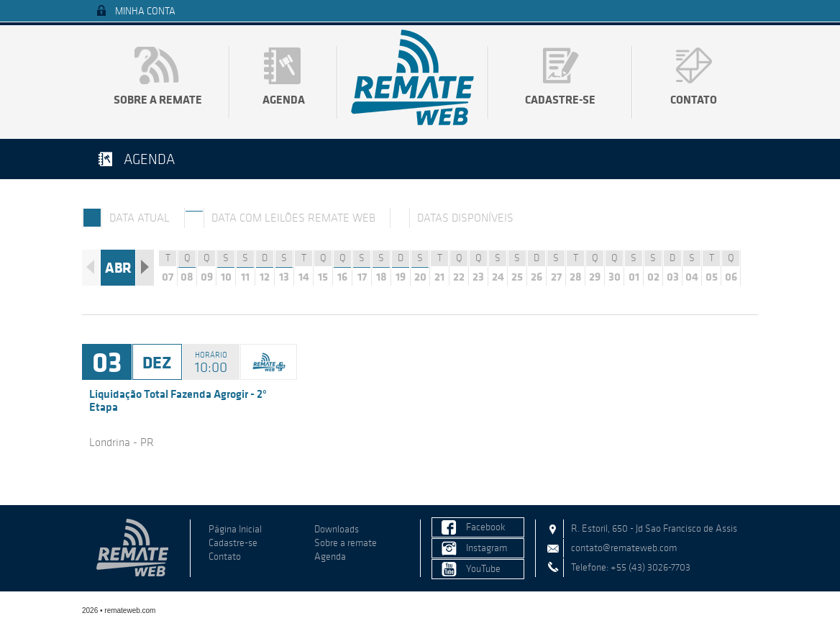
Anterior (91, 268)
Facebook (486, 527)
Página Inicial (235, 529)
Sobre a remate (158, 99)
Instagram (487, 548)
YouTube (483, 569)
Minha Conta (145, 11)
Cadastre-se (560, 99)
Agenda (284, 99)
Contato (694, 99)
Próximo (145, 268)
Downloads (337, 529)
